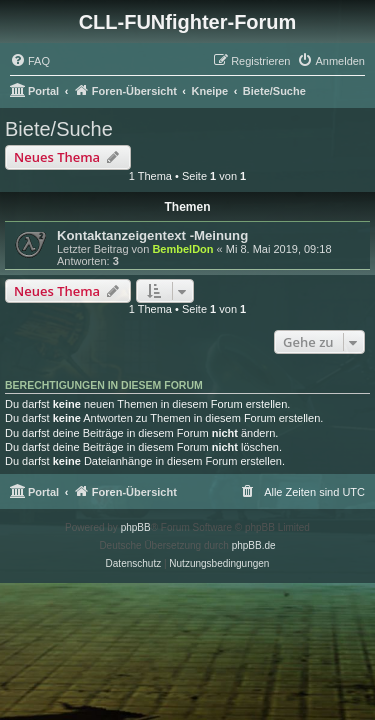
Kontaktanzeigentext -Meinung (152, 235)
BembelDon (182, 249)
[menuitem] (30, 61)
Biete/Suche (59, 129)
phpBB (136, 527)
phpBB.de (254, 545)
